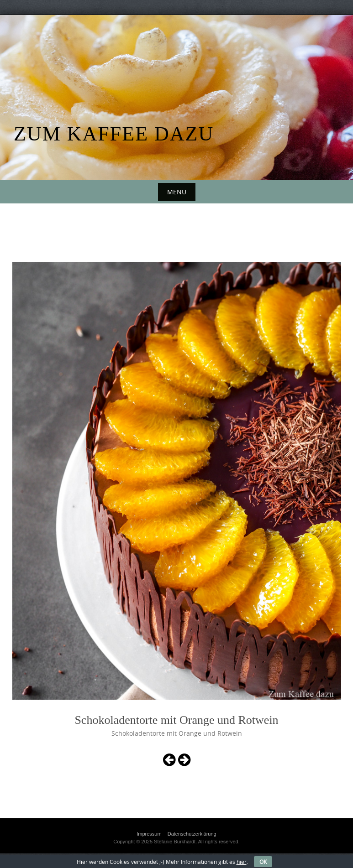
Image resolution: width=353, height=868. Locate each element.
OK (263, 862)
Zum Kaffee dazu (114, 134)
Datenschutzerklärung (192, 834)
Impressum (149, 834)
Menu (177, 192)
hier (242, 862)
